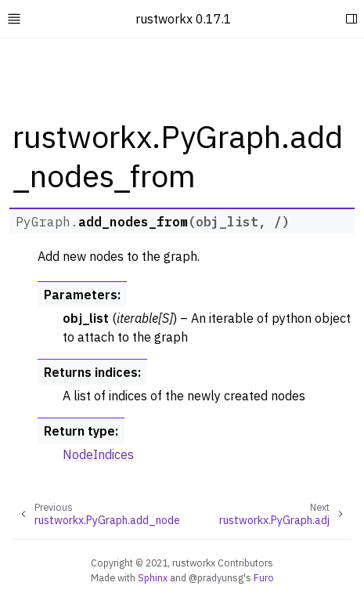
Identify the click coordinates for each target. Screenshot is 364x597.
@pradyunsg (216, 577)
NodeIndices (98, 454)
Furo (264, 577)
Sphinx (153, 577)
